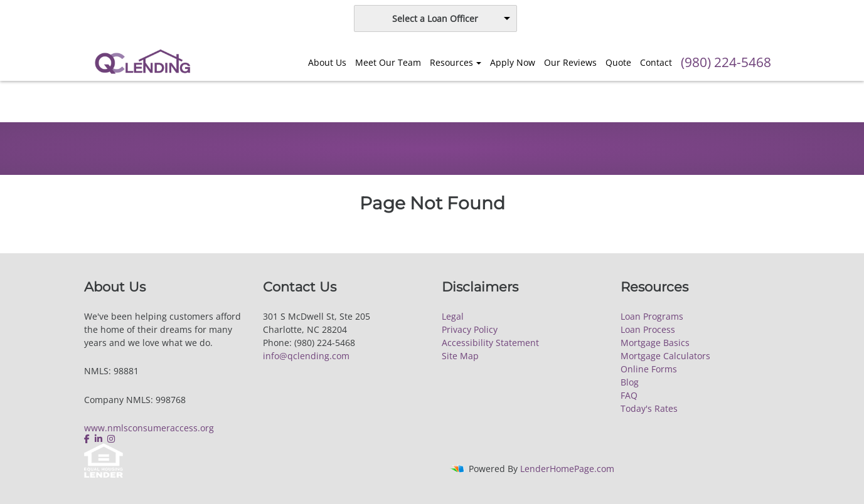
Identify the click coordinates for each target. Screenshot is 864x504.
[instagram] (111, 439)
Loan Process (648, 329)
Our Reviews (570, 62)
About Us (327, 62)
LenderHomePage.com (567, 469)
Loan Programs (652, 316)
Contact (656, 62)
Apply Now (513, 62)
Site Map (460, 356)
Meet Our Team (388, 62)
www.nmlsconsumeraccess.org (149, 428)
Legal (453, 316)
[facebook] (88, 439)
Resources (451, 62)
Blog (630, 382)
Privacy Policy (470, 329)
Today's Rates (649, 408)
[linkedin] (99, 439)
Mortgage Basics (655, 343)
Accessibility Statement (490, 343)
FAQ (629, 395)
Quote (618, 62)
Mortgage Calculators (665, 356)
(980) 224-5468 (726, 62)
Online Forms (649, 369)
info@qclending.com (306, 356)
